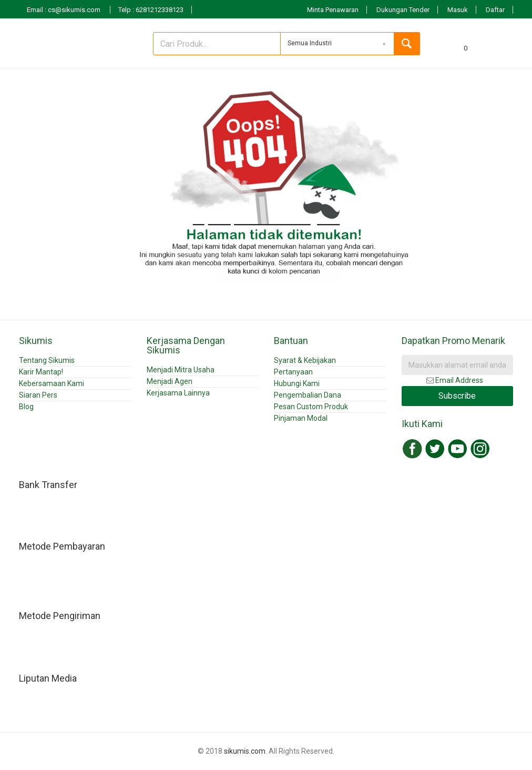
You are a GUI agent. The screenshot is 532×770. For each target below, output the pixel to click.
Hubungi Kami (297, 383)
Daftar (495, 10)
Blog (26, 407)
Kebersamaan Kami (52, 383)
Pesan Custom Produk (311, 407)
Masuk (458, 10)
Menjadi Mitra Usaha (181, 370)
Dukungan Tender (403, 10)
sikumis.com (245, 751)
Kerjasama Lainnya (178, 393)
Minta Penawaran (333, 10)
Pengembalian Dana (308, 395)
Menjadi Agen (170, 381)
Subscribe (457, 396)
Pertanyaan (293, 372)
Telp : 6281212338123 (151, 10)
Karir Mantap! (41, 372)
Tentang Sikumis (47, 360)
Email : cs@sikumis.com (64, 10)
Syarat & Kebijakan (305, 360)
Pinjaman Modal (301, 418)
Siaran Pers (38, 395)
